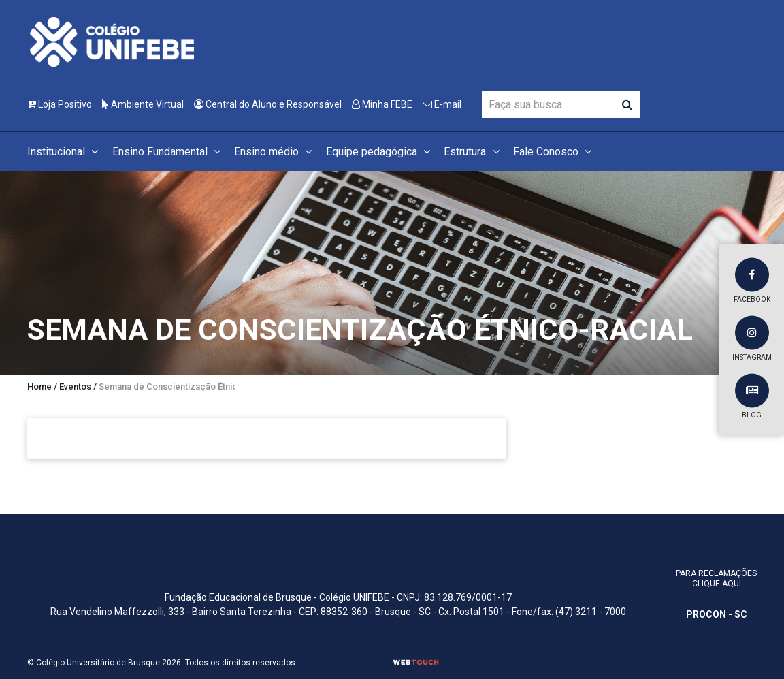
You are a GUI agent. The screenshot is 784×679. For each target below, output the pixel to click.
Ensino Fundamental (168, 152)
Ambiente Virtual (143, 104)
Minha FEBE (382, 104)
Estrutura (473, 152)
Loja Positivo (60, 104)
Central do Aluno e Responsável (268, 104)
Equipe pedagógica (380, 152)
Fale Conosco (554, 152)
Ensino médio (275, 152)
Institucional (65, 152)
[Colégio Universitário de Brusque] (112, 41)
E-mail (442, 104)
